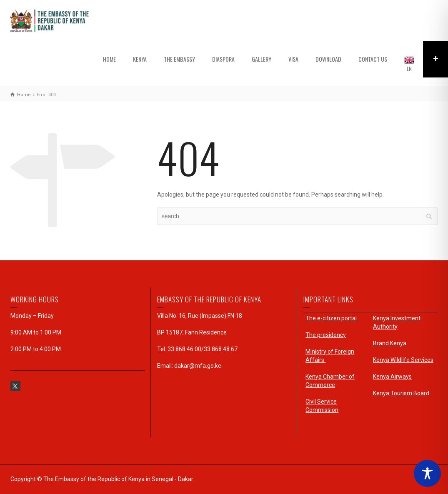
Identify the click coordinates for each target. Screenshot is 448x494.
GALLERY (262, 59)
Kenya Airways (392, 377)
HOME (109, 59)
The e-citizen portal (331, 318)
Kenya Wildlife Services (403, 360)
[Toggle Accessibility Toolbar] (427, 473)
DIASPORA (223, 59)
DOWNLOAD (328, 59)
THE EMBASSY (179, 59)
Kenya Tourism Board (401, 393)
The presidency (326, 335)
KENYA (140, 59)
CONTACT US (373, 59)
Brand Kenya (390, 343)
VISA (293, 59)
